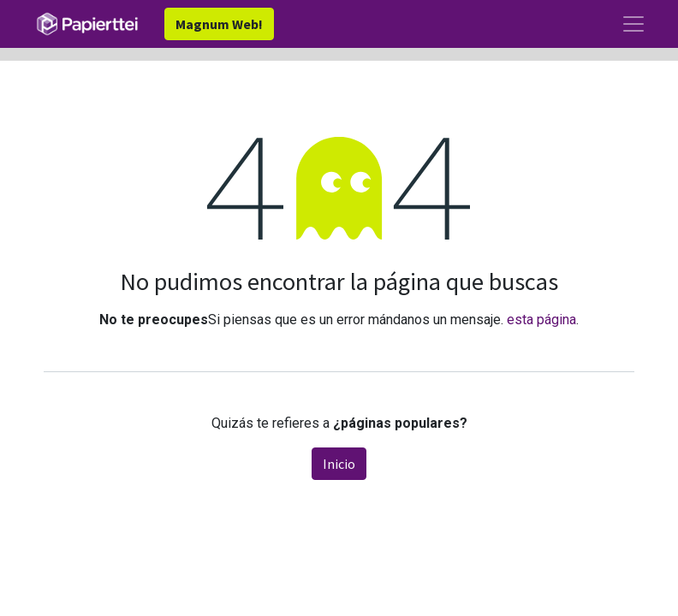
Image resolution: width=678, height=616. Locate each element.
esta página (541, 320)
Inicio (339, 464)
